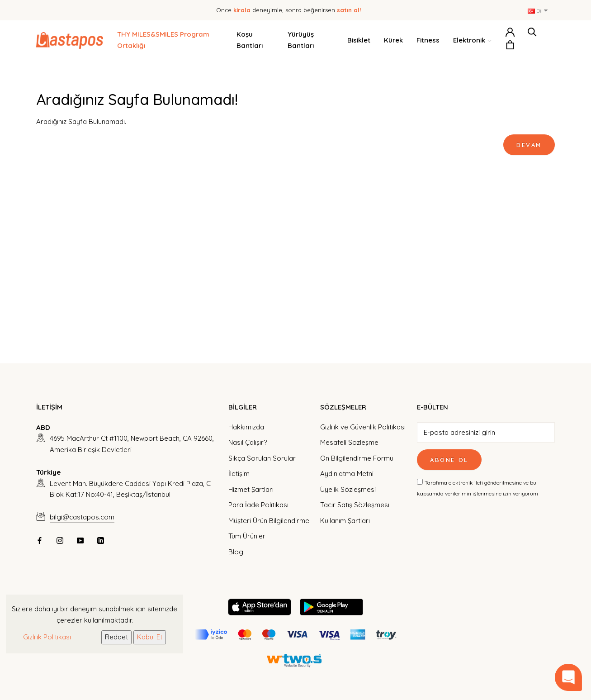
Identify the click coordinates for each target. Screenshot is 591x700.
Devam (529, 145)
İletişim (239, 474)
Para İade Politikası (258, 505)
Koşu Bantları (250, 40)
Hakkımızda (246, 427)
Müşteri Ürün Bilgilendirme (269, 521)
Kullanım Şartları (345, 521)
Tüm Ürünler (247, 536)
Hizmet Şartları (251, 489)
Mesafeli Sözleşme (349, 442)
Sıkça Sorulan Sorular (262, 458)
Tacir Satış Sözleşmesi (355, 505)
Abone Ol (449, 460)
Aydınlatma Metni (347, 474)
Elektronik (472, 40)
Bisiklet (359, 40)
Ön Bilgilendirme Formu (357, 458)
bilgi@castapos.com (82, 517)
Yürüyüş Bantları (301, 40)
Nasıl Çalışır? (248, 442)
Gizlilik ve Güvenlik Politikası (363, 427)
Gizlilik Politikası (47, 637)
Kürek (393, 40)
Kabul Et (150, 637)
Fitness (428, 40)
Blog (236, 552)
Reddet (116, 637)
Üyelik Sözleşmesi (348, 489)
